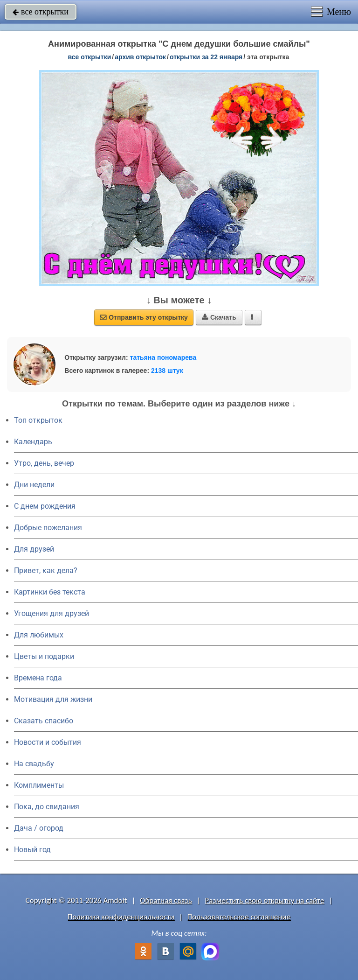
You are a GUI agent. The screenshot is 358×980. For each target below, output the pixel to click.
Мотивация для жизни (53, 699)
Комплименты (39, 785)
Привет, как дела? (46, 570)
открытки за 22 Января (206, 57)
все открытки (41, 12)
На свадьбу (34, 764)
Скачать (219, 317)
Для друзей (34, 549)
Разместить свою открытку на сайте (265, 900)
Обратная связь (166, 900)
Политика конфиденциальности (121, 917)
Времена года (38, 678)
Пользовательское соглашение (239, 917)
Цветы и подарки (44, 656)
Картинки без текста (50, 592)
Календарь (33, 442)
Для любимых (39, 635)
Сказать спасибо (44, 721)
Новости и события (48, 742)
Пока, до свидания (47, 807)
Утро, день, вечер (44, 463)
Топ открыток (38, 420)
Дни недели (34, 485)
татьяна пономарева (163, 357)
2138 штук (167, 371)
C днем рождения (45, 506)
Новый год (32, 850)
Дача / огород (39, 828)
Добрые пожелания (48, 528)
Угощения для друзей (52, 613)
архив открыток (140, 57)
